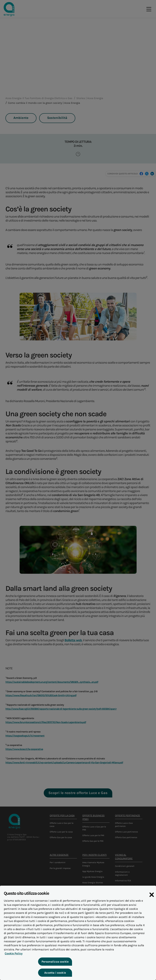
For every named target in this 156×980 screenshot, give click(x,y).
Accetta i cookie (55, 975)
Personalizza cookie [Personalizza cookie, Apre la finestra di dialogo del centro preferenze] (55, 964)
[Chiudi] (152, 897)
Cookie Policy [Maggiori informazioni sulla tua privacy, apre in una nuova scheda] (13, 956)
